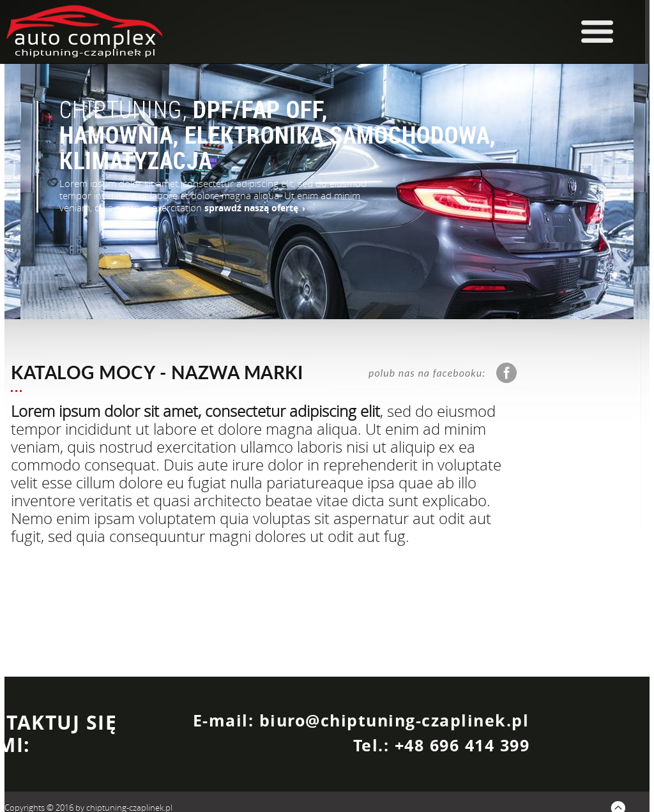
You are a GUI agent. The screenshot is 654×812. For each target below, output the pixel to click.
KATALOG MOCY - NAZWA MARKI (157, 372)
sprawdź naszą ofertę (255, 208)
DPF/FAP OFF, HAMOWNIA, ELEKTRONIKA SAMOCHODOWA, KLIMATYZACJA (278, 135)
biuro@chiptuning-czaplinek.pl (394, 720)
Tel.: (374, 745)
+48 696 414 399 (462, 745)
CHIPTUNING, (126, 109)
